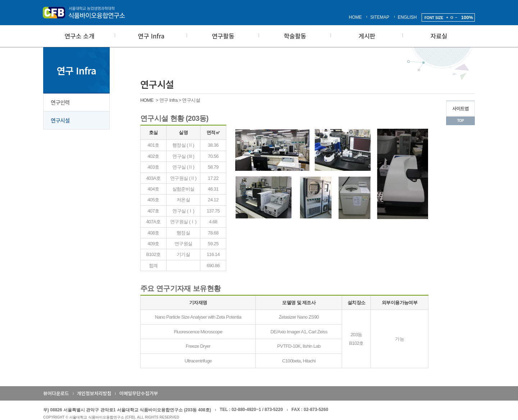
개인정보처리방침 (94, 393)
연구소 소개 (79, 36)
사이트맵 (460, 108)
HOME (355, 17)
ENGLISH (407, 17)
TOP (461, 121)
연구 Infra (151, 36)
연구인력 (60, 102)
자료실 (439, 36)
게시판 (367, 36)
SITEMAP (380, 17)
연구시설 (60, 120)
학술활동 (295, 36)
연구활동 (223, 36)
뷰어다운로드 (56, 393)
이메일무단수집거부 (138, 393)
